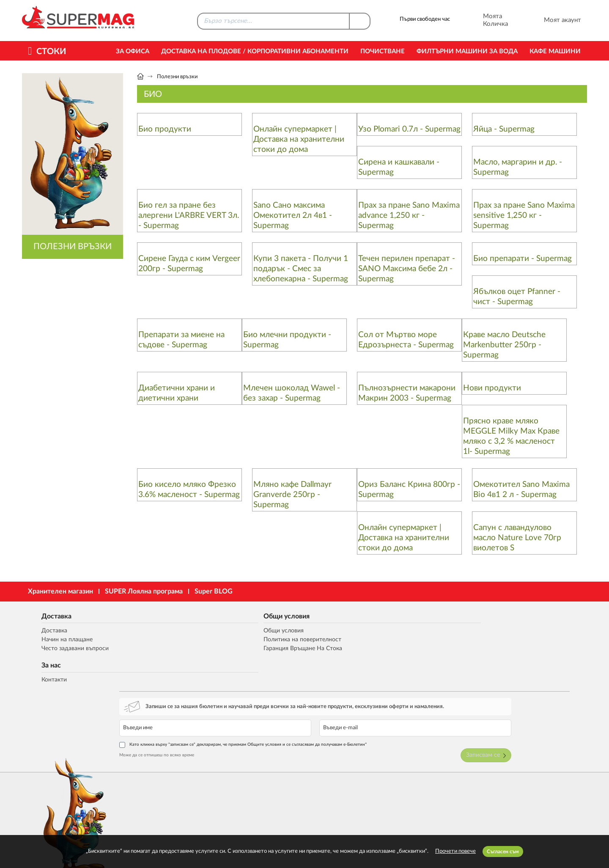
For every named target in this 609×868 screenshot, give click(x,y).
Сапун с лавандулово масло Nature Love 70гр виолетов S (517, 538)
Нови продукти (492, 388)
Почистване (383, 51)
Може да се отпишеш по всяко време (427, 670)
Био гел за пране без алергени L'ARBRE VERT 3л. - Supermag (189, 216)
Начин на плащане (57, 639)
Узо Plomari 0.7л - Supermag (409, 129)
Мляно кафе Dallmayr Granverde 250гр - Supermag (292, 495)
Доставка (45, 614)
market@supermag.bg (535, 769)
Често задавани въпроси (66, 648)
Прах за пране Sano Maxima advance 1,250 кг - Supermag (409, 216)
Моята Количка (484, 20)
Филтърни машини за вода (467, 51)
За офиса (133, 51)
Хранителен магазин (60, 591)
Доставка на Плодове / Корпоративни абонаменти (255, 51)
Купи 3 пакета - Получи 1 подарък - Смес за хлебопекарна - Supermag (301, 269)
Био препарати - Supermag (523, 259)
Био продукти (165, 129)
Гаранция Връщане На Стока (194, 648)
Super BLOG (214, 591)
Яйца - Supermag (504, 129)
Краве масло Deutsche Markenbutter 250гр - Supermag (504, 345)
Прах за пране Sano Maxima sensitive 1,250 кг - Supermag (524, 216)
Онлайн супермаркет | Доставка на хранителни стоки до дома (299, 139)
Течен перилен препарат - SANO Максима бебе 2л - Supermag (407, 269)
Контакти (289, 630)
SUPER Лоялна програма (144, 591)
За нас (285, 614)
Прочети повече (455, 851)
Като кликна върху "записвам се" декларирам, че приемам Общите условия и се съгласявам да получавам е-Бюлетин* (486, 658)
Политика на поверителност (195, 639)
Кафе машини (555, 51)
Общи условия (176, 614)
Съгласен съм (503, 852)
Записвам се (559, 672)
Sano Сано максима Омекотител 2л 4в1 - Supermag (293, 216)
